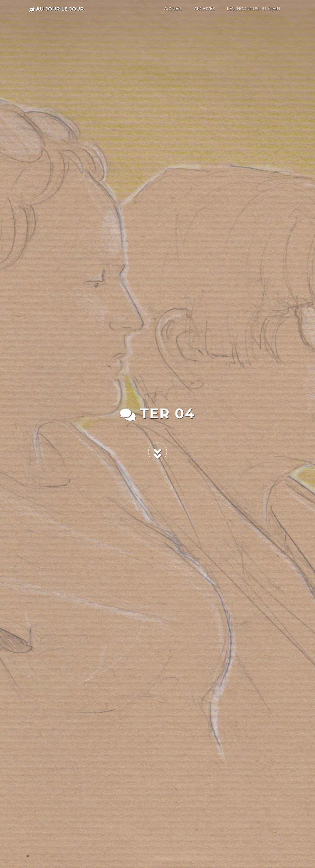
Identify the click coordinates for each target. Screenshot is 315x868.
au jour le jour (56, 9)
